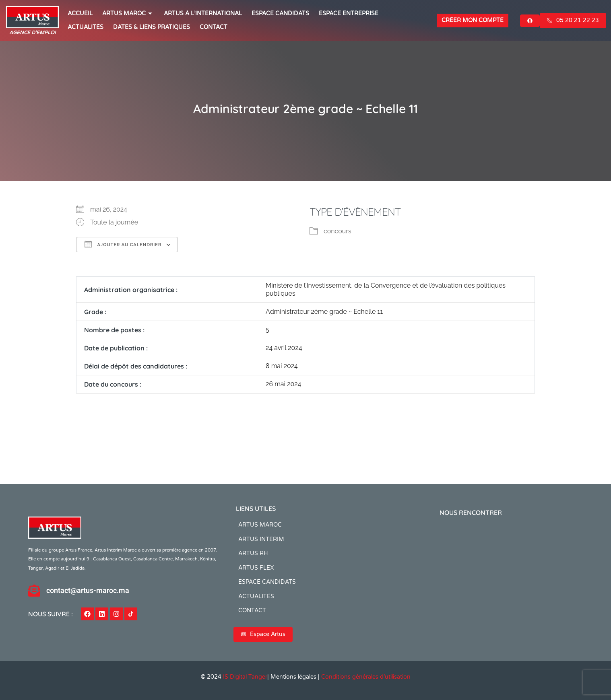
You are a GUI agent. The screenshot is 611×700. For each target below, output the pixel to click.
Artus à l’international (203, 13)
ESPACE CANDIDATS (280, 13)
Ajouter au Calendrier (123, 244)
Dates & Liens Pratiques (152, 27)
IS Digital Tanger (245, 677)
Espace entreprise (349, 13)
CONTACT (214, 27)
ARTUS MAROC (128, 13)
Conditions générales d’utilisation (366, 677)
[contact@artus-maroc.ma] (34, 591)
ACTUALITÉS (86, 27)
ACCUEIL (80, 13)
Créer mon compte (473, 20)
